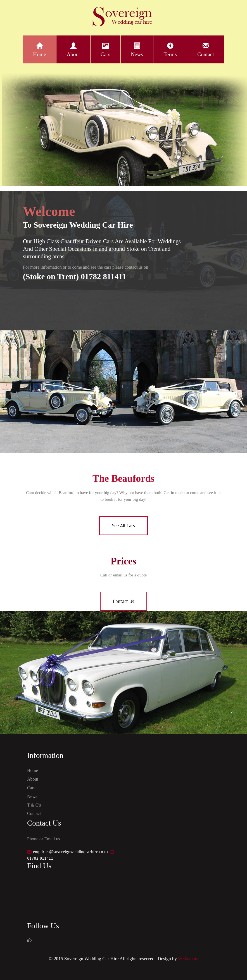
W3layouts (188, 959)
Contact (206, 49)
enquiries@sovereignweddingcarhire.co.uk (71, 852)
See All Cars (123, 526)
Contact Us (123, 601)
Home (40, 49)
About (73, 49)
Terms (170, 49)
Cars (105, 49)
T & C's (34, 805)
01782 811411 (40, 858)
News (137, 49)
